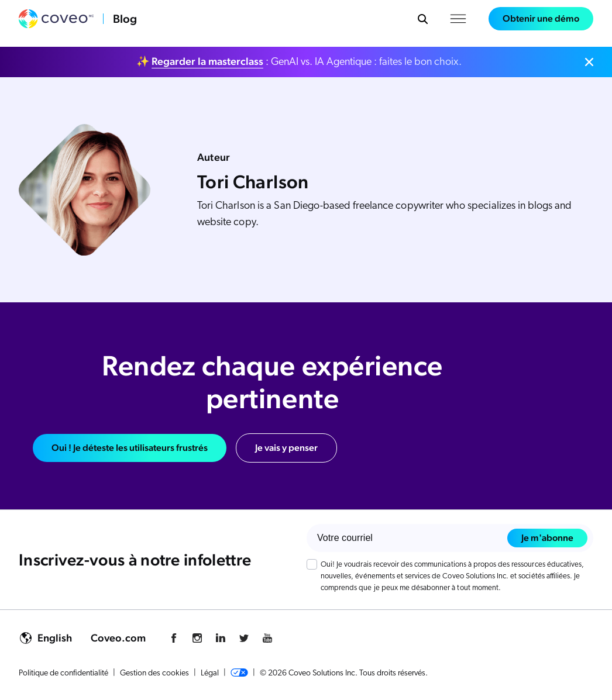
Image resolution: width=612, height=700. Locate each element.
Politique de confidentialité (63, 673)
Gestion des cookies (154, 673)
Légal (210, 673)
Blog (125, 19)
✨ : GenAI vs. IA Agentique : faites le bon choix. (299, 61)
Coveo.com (118, 638)
